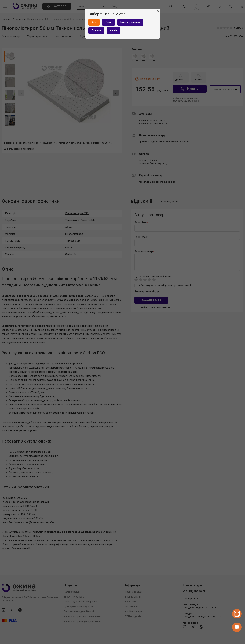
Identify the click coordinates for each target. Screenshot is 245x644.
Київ (94, 22)
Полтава (96, 30)
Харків (114, 30)
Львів (108, 22)
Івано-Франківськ (130, 22)
